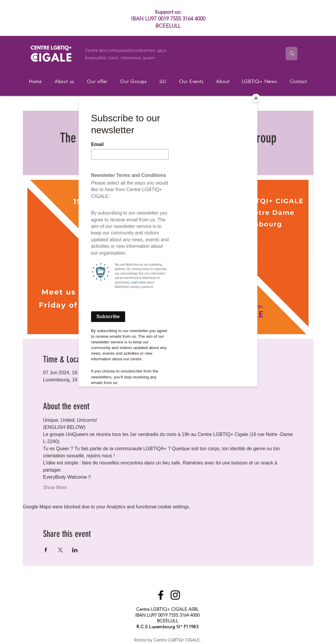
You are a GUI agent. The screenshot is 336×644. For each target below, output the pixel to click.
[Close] (256, 98)
